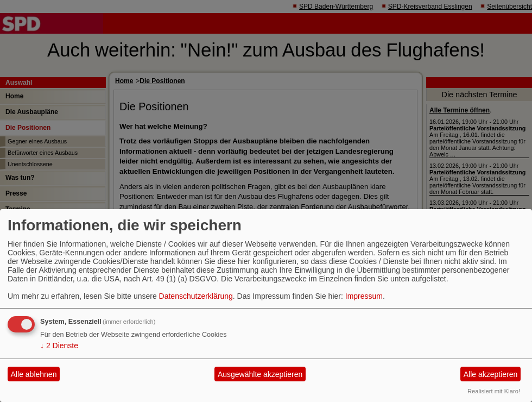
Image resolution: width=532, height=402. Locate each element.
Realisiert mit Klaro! (494, 391)
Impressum (364, 296)
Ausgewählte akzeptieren (260, 374)
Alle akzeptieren (491, 374)
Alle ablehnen (34, 374)
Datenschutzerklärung (196, 296)
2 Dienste (59, 346)
